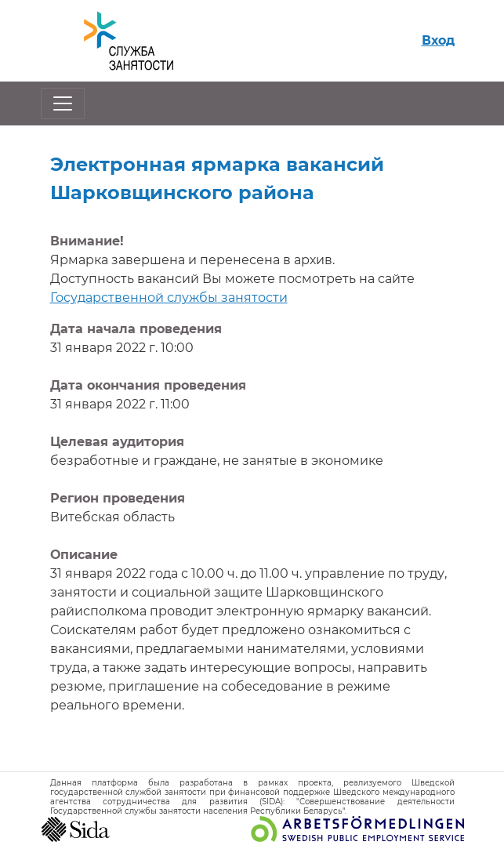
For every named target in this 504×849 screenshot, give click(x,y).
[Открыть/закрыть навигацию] (63, 103)
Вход (438, 40)
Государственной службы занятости (169, 298)
